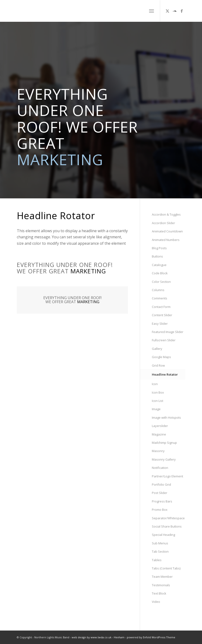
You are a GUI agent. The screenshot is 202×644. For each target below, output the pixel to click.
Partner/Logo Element (167, 476)
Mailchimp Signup (164, 443)
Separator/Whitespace (168, 518)
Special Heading (163, 535)
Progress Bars (162, 501)
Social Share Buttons (167, 526)
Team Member (162, 577)
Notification (160, 468)
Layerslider (160, 426)
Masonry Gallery (164, 459)
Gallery (157, 349)
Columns (158, 290)
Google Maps (161, 357)
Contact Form (161, 307)
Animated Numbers (166, 240)
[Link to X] (167, 11)
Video (156, 602)
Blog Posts (159, 248)
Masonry (158, 451)
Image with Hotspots (166, 417)
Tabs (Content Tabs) (166, 568)
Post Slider (160, 493)
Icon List (158, 401)
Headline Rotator (165, 374)
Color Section (161, 282)
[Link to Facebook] (182, 11)
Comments (160, 298)
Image (156, 409)
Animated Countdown (167, 231)
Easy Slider (160, 324)
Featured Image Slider (168, 332)
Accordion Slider (163, 223)
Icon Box (158, 392)
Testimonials (161, 585)
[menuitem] (151, 11)
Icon (155, 384)
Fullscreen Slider (164, 340)
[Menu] (151, 11)
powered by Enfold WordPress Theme (151, 637)
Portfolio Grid (161, 484)
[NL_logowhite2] (48, 11)
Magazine (159, 434)
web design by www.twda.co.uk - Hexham (98, 637)
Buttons (157, 256)
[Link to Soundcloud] (175, 11)
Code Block (160, 273)
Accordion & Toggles (166, 214)
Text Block (159, 593)
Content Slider (162, 315)
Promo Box (160, 510)
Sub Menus (160, 543)
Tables (157, 560)
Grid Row (158, 365)
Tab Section (160, 551)
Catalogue (159, 265)
